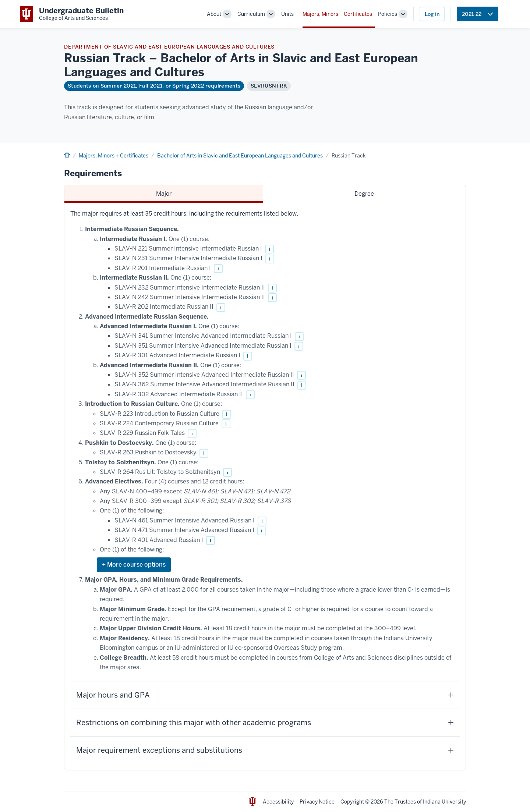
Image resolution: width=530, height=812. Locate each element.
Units (287, 14)
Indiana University (444, 802)
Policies (388, 14)
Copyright (352, 802)
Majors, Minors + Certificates (337, 14)
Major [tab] (164, 194)
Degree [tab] (364, 194)
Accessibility (278, 802)
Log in (432, 14)
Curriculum (251, 14)
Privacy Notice (317, 802)
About (214, 14)
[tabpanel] (265, 487)
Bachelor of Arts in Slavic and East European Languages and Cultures (240, 156)
